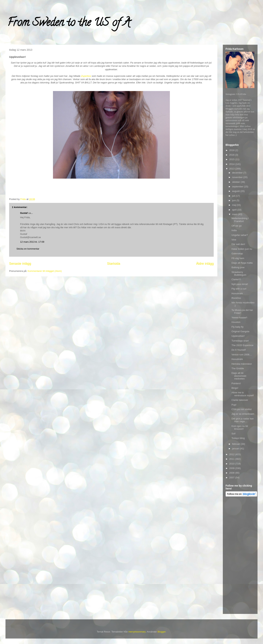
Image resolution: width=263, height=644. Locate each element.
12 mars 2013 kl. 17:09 (32, 242)
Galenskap (237, 253)
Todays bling (238, 438)
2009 (232, 468)
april (235, 210)
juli (234, 196)
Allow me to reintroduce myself (242, 394)
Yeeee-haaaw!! (239, 318)
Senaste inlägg (20, 264)
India (234, 230)
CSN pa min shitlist (241, 409)
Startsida (114, 264)
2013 (232, 169)
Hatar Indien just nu (242, 249)
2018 (232, 150)
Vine (234, 240)
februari (237, 444)
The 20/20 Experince (242, 345)
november (238, 177)
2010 (232, 464)
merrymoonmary (137, 632)
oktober (236, 182)
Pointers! (236, 383)
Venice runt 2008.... (242, 355)
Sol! (233, 434)
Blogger (161, 632)
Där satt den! (238, 244)
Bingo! (235, 388)
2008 (232, 473)
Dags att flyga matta (242, 263)
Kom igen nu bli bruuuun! (240, 428)
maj (234, 205)
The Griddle (238, 368)
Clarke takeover (240, 400)
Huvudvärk (237, 359)
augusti (236, 191)
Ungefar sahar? (240, 235)
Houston (236, 322)
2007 (232, 478)
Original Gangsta (240, 331)
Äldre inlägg (205, 264)
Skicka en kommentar (28, 249)
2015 (232, 159)
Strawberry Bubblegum (239, 274)
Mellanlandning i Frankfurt (240, 220)
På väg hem (238, 258)
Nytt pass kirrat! (240, 284)
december (238, 173)
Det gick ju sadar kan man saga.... (242, 420)
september (238, 187)
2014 (232, 164)
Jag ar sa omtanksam (243, 414)
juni (234, 200)
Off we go (236, 226)
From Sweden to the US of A (69, 24)
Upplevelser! (238, 336)
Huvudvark (237, 293)
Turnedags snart (240, 341)
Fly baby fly (237, 327)
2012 (232, 454)
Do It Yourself (238, 350)
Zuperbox (86, 76)
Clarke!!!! (236, 279)
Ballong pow (238, 267)
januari (236, 449)
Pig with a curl (239, 289)
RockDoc (236, 298)
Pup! (234, 405)
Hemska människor (242, 364)
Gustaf (24, 213)
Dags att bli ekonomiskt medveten (239, 376)
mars (235, 214)
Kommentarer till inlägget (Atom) (45, 271)
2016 (232, 155)
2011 (232, 459)
